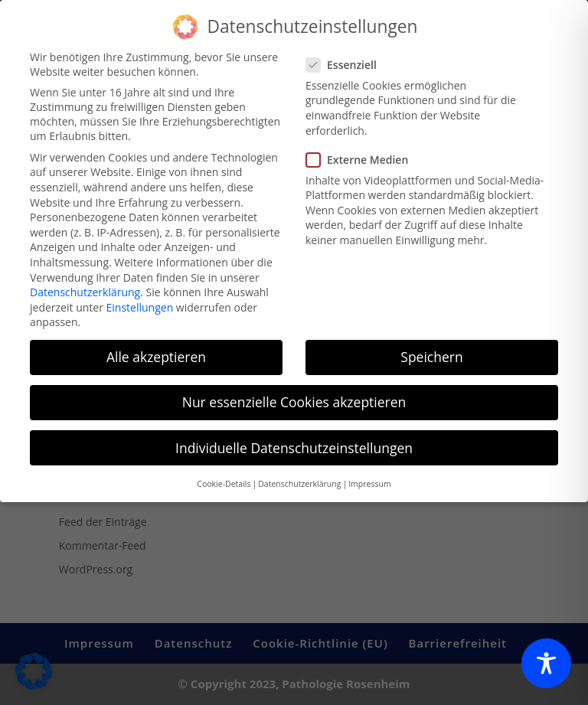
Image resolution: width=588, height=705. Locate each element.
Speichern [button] (431, 348)
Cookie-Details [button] (224, 475)
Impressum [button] (369, 475)
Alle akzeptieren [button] (156, 348)
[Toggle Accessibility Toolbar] (546, 663)
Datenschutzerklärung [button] (299, 475)
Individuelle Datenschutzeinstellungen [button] (294, 439)
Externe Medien (363, 151)
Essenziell (348, 56)
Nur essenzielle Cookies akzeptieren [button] (294, 394)
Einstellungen (140, 299)
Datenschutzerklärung (85, 284)
